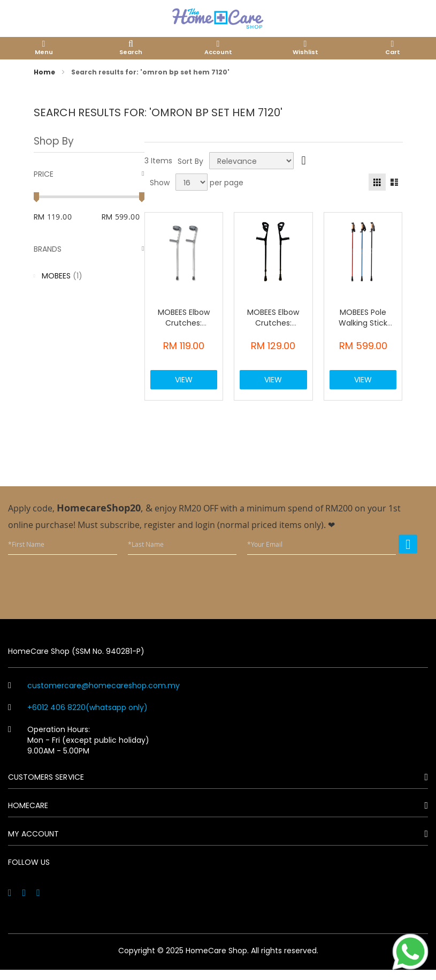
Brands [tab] (48, 249)
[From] (68, 217)
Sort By (190, 161)
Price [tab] (44, 174)
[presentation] (336, 593)
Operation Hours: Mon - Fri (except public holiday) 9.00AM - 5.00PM (79, 751)
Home (45, 72)
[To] (130, 217)
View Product (184, 387)
